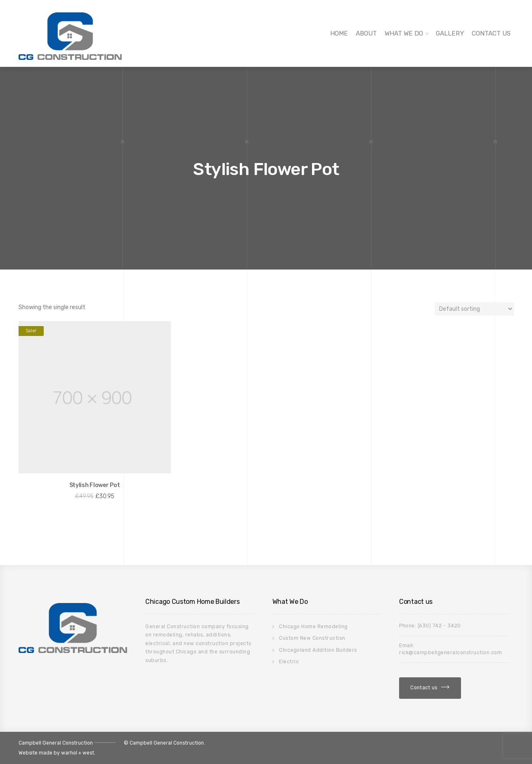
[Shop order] (474, 309)
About (366, 33)
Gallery (450, 33)
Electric (289, 662)
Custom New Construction (312, 638)
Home (339, 33)
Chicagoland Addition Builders (318, 650)
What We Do (404, 33)
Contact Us (491, 33)
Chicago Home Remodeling (313, 627)
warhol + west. (78, 753)
